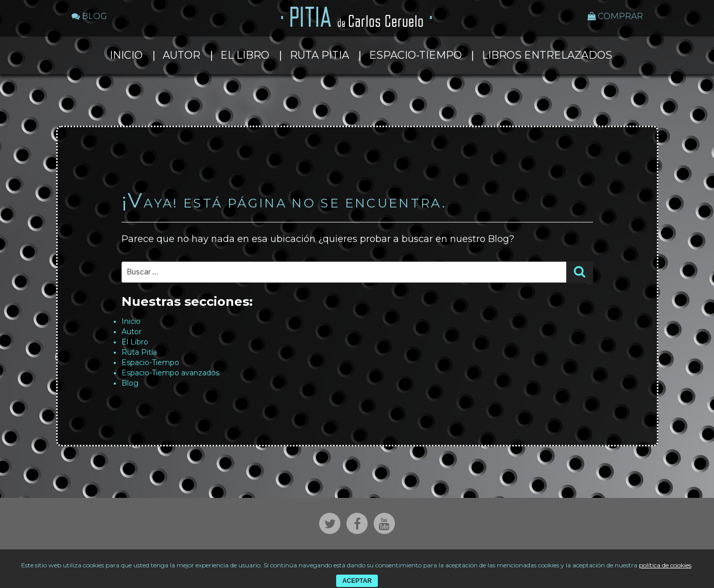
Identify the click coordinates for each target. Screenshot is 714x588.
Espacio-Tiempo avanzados (170, 373)
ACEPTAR (357, 581)
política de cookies (665, 565)
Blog (130, 383)
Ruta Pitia (319, 55)
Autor (181, 55)
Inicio (126, 55)
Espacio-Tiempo (415, 55)
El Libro (245, 55)
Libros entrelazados (547, 55)
